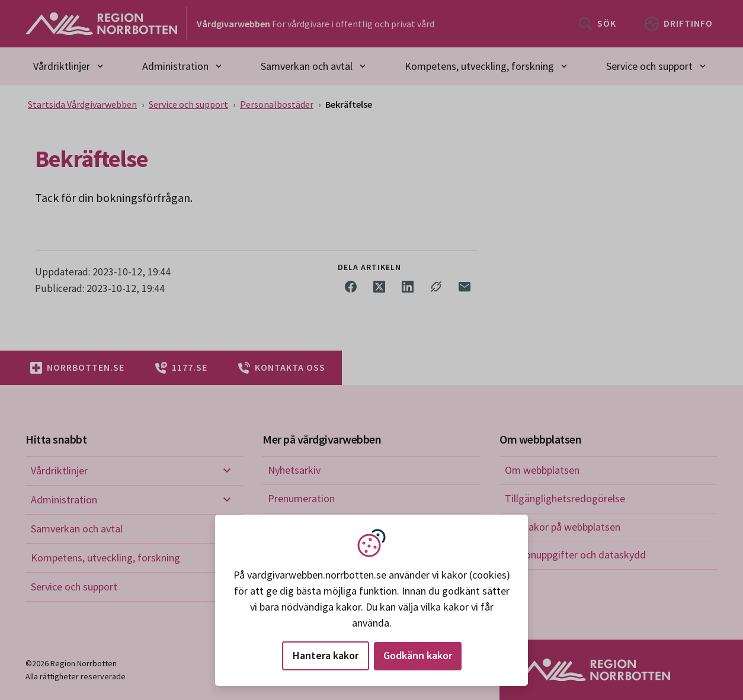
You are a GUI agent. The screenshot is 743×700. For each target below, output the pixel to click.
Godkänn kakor (418, 655)
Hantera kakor (326, 655)
